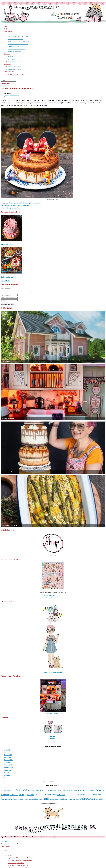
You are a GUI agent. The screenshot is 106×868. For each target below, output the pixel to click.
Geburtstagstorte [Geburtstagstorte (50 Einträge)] (51, 796)
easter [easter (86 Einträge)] (21, 795)
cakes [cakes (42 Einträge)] (59, 792)
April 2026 (7, 751)
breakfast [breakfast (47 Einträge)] (42, 792)
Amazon (55, 596)
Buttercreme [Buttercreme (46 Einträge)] (54, 792)
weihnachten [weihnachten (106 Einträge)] (86, 800)
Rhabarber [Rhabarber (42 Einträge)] (14, 800)
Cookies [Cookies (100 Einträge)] (100, 791)
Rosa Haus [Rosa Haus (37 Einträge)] (20, 800)
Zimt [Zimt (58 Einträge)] (101, 800)
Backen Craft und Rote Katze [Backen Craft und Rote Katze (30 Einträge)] (9, 792)
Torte (32, 203)
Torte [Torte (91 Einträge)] (46, 800)
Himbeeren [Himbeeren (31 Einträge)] (68, 796)
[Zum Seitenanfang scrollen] (1, 840)
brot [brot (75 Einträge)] (47, 791)
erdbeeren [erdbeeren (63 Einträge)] (30, 796)
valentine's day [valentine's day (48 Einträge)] (54, 800)
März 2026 (7, 753)
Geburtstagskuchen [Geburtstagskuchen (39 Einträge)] (40, 796)
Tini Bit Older (5, 281)
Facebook (53, 739)
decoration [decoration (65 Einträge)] (5, 796)
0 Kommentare (9, 97)
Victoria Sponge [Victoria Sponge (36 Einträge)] (72, 800)
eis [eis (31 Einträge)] (25, 796)
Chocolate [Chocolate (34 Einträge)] (75, 792)
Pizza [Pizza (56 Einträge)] (3, 800)
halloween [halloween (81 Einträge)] (61, 795)
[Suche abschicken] (17, 845)
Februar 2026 (8, 756)
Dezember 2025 (9, 761)
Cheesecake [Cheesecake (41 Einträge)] (69, 792)
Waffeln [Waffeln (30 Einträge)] (78, 800)
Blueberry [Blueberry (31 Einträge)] (33, 792)
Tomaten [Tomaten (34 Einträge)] (41, 800)
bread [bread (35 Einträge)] (38, 792)
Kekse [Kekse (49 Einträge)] (78, 796)
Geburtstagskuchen (14, 203)
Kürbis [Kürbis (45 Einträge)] (95, 796)
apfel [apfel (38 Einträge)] (2, 792)
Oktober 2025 (8, 766)
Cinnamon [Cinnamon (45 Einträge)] (92, 792)
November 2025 (9, 763)
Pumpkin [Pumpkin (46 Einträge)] (8, 800)
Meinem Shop (48, 596)
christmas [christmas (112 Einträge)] (83, 791)
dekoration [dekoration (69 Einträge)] (14, 796)
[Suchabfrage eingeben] (8, 81)
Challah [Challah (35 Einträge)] (64, 792)
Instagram (53, 737)
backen (7, 95)
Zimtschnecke (38, 203)
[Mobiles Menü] (6, 83)
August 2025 (8, 771)
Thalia (60, 596)
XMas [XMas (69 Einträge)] (96, 800)
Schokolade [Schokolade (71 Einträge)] (34, 800)
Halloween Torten (7, 277)
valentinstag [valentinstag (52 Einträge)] (63, 800)
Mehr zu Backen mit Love (53, 599)
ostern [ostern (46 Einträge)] (100, 796)
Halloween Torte (6, 244)
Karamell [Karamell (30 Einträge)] (73, 796)
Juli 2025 (7, 774)
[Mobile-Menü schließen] (5, 842)
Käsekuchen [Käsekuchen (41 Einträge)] (89, 796)
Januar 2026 (8, 759)
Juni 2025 (7, 776)
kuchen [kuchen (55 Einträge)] (83, 796)
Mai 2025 (7, 779)
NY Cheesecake (25, 203)
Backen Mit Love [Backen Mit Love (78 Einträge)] (23, 791)
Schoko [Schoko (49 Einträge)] (26, 800)
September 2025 (9, 769)
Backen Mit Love (14, 95)
